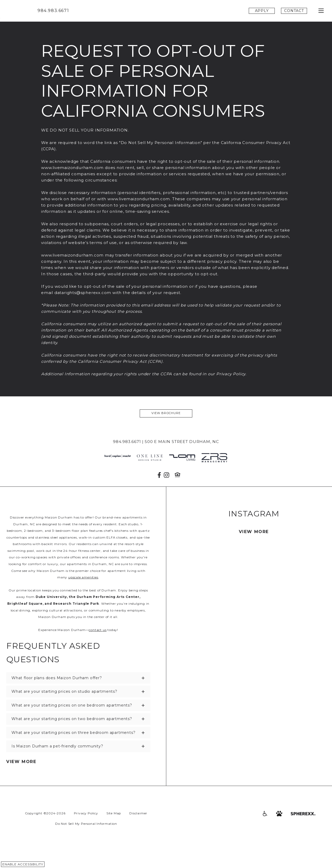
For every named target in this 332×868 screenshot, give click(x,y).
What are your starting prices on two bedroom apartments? (72, 719)
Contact (294, 11)
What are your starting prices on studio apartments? (64, 691)
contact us (98, 630)
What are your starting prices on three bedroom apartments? (73, 733)
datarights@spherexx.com (83, 293)
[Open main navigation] (321, 11)
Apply (262, 11)
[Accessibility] (265, 813)
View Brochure (166, 413)
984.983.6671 (53, 11)
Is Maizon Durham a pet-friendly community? (57, 746)
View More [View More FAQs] (21, 762)
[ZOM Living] (182, 458)
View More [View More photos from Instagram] (254, 532)
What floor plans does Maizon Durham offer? (57, 678)
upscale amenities (83, 577)
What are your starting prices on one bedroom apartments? (72, 705)
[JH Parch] (118, 458)
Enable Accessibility (23, 864)
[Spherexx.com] (303, 813)
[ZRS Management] (214, 458)
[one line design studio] (150, 458)
